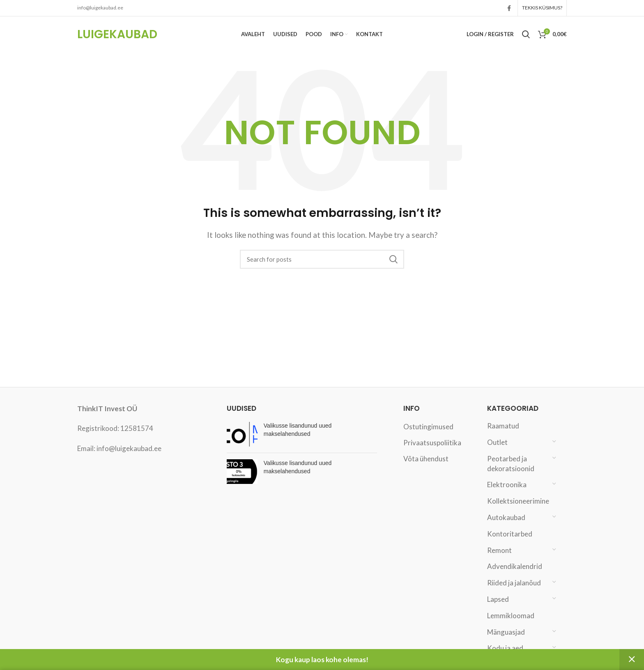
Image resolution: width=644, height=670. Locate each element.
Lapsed (498, 607)
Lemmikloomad (511, 624)
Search (393, 267)
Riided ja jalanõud (514, 591)
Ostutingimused (428, 435)
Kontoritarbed (510, 542)
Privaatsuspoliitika (432, 451)
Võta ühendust (426, 467)
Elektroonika (507, 493)
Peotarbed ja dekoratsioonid (511, 472)
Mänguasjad (506, 640)
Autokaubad (506, 526)
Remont (499, 558)
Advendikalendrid (515, 574)
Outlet (497, 450)
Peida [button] (632, 660)
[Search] (322, 267)
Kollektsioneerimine (518, 509)
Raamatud (503, 434)
